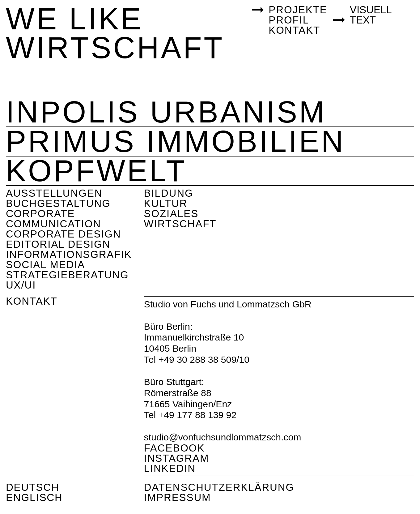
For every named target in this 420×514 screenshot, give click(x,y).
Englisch (34, 497)
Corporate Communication (53, 219)
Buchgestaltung (58, 203)
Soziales (171, 214)
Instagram (177, 458)
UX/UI (21, 285)
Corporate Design (64, 234)
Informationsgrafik (69, 254)
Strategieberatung (67, 275)
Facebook (174, 448)
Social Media (45, 265)
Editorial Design (58, 244)
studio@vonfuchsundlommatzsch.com (223, 437)
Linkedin (170, 468)
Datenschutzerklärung (219, 487)
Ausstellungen (54, 193)
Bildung (169, 193)
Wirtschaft (180, 224)
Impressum (178, 497)
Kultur (166, 203)
